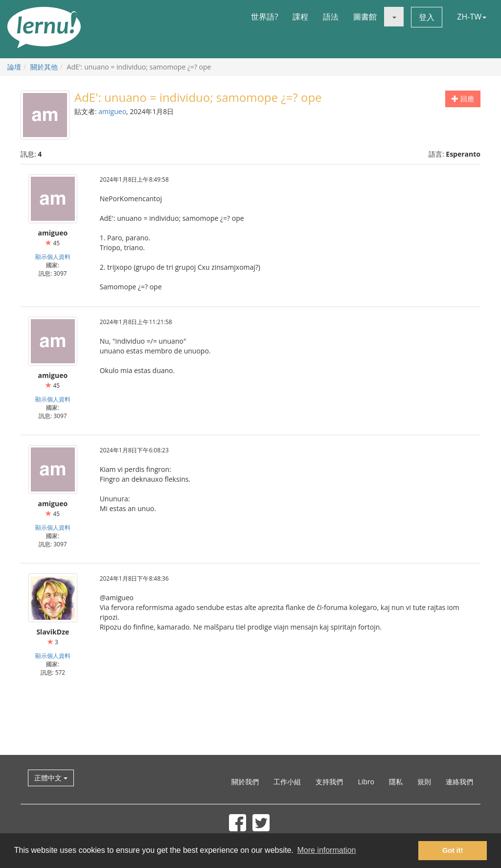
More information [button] (326, 850)
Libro (366, 782)
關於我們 (245, 782)
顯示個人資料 (53, 257)
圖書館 (365, 17)
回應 (463, 99)
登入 (427, 17)
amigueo (112, 111)
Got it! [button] (453, 850)
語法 (331, 17)
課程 (300, 17)
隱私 (396, 782)
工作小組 (287, 782)
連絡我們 (459, 782)
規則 (424, 782)
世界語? (264, 17)
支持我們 (329, 782)
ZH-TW (472, 17)
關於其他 (44, 67)
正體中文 (51, 778)
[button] (394, 17)
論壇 (14, 67)
